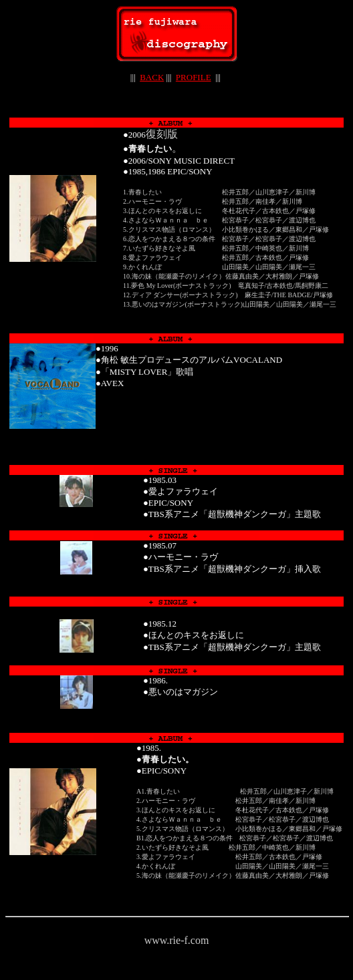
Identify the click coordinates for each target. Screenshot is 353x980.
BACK (152, 77)
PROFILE (194, 77)
